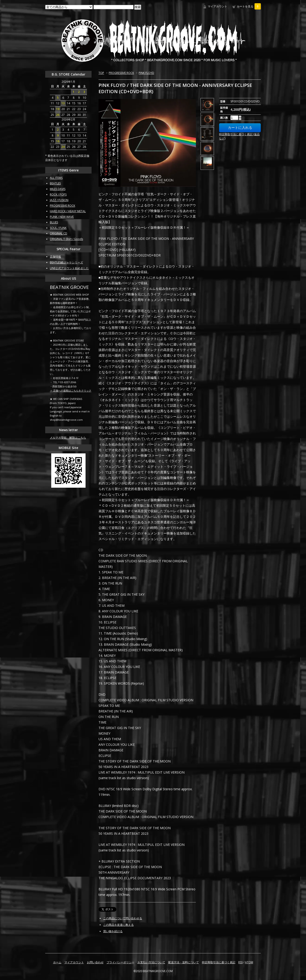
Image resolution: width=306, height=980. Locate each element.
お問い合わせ (95, 962)
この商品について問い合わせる (123, 918)
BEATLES (55, 183)
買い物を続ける (113, 931)
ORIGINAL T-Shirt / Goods (66, 239)
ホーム (57, 962)
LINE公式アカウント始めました (69, 268)
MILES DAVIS (58, 189)
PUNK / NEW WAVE (62, 217)
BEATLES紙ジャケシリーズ (66, 262)
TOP (101, 73)
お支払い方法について (151, 962)
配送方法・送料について (184, 962)
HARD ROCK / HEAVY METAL (68, 211)
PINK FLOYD (146, 73)
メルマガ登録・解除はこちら (68, 438)
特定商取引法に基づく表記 (219, 962)
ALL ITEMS (56, 178)
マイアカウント (217, 6)
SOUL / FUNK (58, 228)
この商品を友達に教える (118, 925)
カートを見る (249, 6)
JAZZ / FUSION (59, 200)
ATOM (249, 962)
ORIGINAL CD (59, 233)
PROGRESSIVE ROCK (121, 73)
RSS (241, 962)
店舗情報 (55, 257)
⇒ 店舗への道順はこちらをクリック (71, 390)
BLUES (54, 222)
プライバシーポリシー (121, 962)
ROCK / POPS (58, 194)
